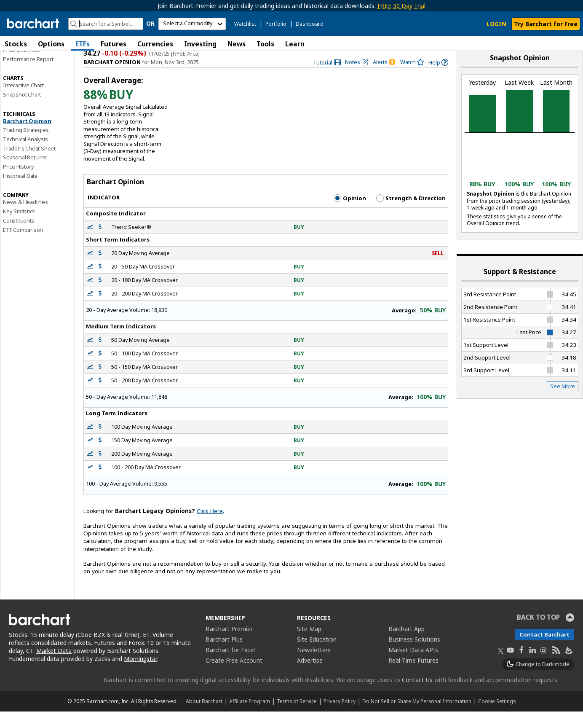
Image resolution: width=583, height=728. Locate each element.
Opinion (350, 215)
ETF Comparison (23, 246)
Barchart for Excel (230, 666)
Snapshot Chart (22, 111)
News (237, 44)
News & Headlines (25, 219)
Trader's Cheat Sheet (29, 165)
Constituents (19, 237)
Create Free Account (234, 677)
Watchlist (245, 24)
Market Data (54, 667)
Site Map (309, 645)
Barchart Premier (229, 645)
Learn (295, 44)
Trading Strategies (26, 146)
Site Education (317, 656)
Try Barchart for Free (546, 24)
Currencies (155, 44)
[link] (327, 79)
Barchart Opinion (27, 137)
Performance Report (28, 75)
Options (51, 44)
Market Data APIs (413, 666)
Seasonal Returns (25, 174)
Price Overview (21, 66)
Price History (18, 183)
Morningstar (140, 675)
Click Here (210, 527)
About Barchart (204, 717)
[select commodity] (192, 24)
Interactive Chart (23, 102)
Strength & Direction (411, 215)
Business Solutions (414, 656)
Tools (265, 44)
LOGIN (496, 24)
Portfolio (276, 24)
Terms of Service (297, 717)
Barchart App (406, 645)
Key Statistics (19, 228)
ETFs (83, 44)
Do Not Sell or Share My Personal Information (417, 717)
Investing (200, 44)
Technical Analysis (25, 156)
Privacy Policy (340, 717)
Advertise (310, 677)
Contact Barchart (544, 651)
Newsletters (314, 666)
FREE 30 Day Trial (401, 6)
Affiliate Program (250, 717)
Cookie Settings (497, 717)
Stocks (16, 44)
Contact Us (417, 696)
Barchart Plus (224, 656)
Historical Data (20, 192)
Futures (114, 44)
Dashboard (310, 24)
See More (563, 403)
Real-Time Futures (413, 677)
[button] (575, 44)
